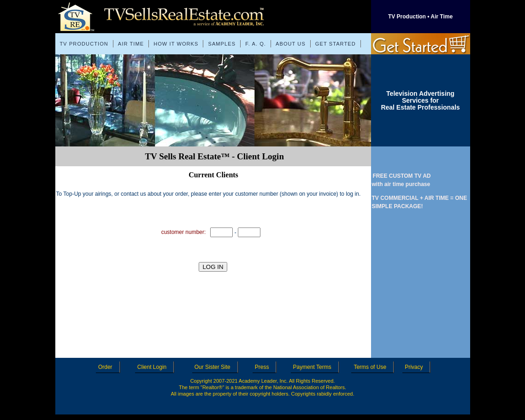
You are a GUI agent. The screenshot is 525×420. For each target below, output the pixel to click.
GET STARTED (336, 44)
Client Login (154, 367)
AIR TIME (131, 44)
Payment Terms (315, 367)
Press (264, 367)
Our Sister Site (215, 367)
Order (108, 367)
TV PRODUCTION (84, 44)
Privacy (416, 367)
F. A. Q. (256, 44)
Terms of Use (372, 367)
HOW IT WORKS (176, 44)
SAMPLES (222, 44)
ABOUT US (291, 44)
